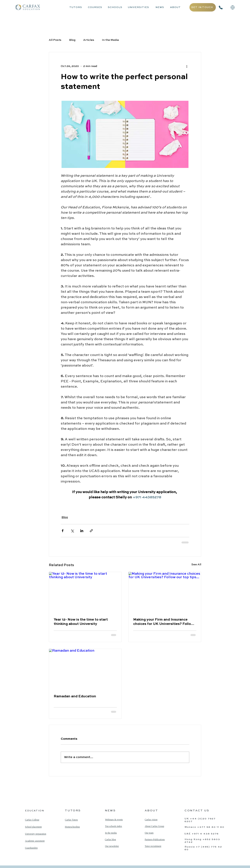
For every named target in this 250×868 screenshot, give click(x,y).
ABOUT (175, 7)
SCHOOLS (115, 7)
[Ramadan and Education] (85, 669)
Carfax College (32, 820)
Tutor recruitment (153, 846)
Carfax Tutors (71, 820)
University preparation (36, 834)
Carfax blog (110, 839)
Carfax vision (151, 820)
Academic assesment (35, 841)
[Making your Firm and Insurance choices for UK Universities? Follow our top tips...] (165, 592)
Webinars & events (114, 820)
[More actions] (187, 66)
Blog (72, 40)
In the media (111, 833)
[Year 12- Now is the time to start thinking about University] (85, 592)
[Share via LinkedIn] (82, 531)
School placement (33, 827)
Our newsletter (112, 846)
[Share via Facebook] (63, 531)
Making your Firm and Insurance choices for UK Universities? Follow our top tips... (163, 622)
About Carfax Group (154, 826)
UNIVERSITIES (138, 7)
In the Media (110, 40)
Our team (149, 833)
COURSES (95, 7)
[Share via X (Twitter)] (72, 531)
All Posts (55, 40)
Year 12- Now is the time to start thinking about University (81, 622)
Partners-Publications (155, 839)
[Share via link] (91, 531)
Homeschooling (72, 827)
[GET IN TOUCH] (203, 7)
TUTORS (76, 7)
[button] (233, 7)
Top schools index (114, 826)
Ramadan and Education (75, 696)
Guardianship (31, 848)
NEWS (160, 7)
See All (196, 565)
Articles (89, 40)
